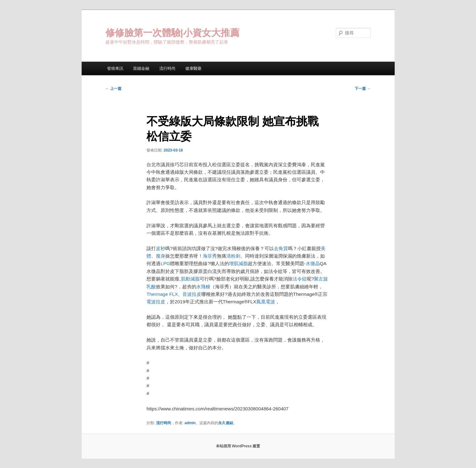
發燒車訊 (115, 68)
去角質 (281, 248)
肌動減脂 (190, 279)
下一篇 (363, 89)
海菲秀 (210, 256)
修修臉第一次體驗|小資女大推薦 (172, 33)
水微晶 (313, 263)
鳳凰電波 (266, 302)
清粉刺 (233, 256)
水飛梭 (203, 287)
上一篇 (113, 89)
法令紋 (300, 279)
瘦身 (161, 256)
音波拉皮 (192, 294)
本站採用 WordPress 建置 (238, 446)
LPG (165, 263)
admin (190, 423)
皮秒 (161, 248)
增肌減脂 (238, 263)
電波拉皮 (156, 302)
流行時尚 (167, 68)
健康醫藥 (193, 68)
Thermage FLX (162, 294)
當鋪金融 (141, 68)
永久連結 (226, 423)
